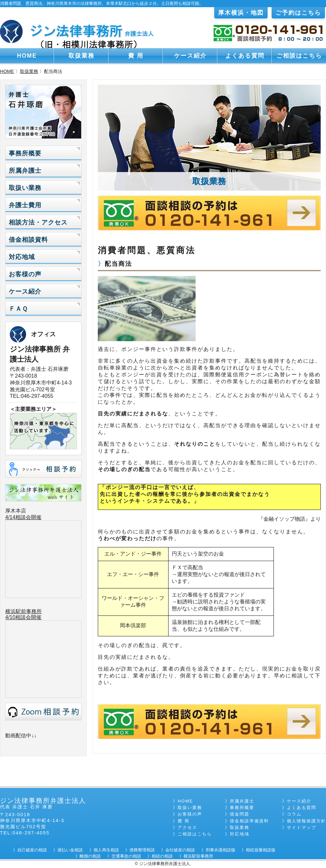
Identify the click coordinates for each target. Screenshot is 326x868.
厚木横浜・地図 (241, 13)
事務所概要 (25, 153)
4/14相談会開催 (23, 517)
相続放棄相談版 (261, 850)
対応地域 (22, 257)
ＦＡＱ (18, 309)
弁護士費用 (25, 205)
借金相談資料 (28, 240)
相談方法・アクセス (38, 222)
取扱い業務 (25, 188)
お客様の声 (25, 274)
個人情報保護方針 (306, 821)
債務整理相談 (142, 850)
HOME (27, 56)
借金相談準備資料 (249, 821)
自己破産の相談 (32, 850)
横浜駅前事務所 (23, 611)
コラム (294, 814)
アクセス (187, 827)
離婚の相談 (90, 856)
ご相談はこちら (299, 56)
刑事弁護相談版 (221, 850)
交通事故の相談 (126, 856)
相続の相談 (162, 856)
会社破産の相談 (180, 850)
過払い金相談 (70, 850)
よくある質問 (245, 56)
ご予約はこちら (298, 13)
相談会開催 (28, 617)
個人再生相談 (106, 850)
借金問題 (240, 814)
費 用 (136, 56)
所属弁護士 (25, 171)
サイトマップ (302, 827)
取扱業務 (81, 56)
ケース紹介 (190, 56)
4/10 (10, 617)
